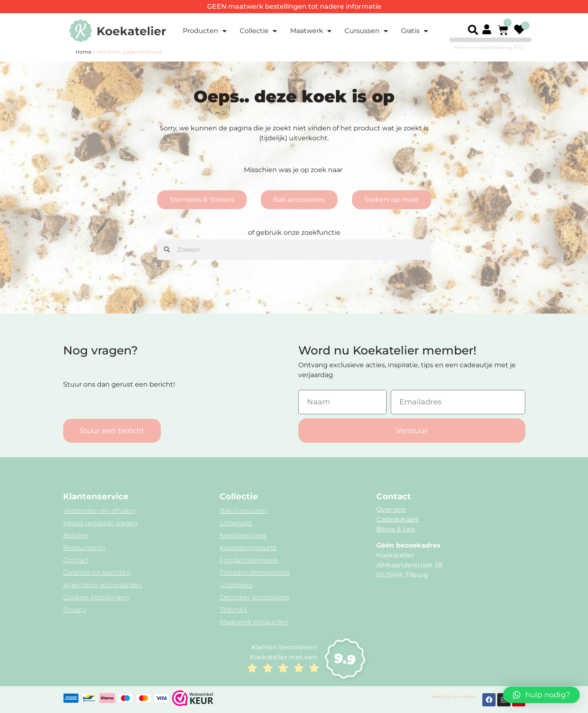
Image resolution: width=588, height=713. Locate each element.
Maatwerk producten (254, 622)
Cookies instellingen (96, 597)
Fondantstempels (249, 560)
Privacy (74, 610)
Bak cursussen (243, 511)
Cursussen (366, 31)
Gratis (414, 31)
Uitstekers (236, 585)
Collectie (258, 31)
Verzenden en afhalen (99, 511)
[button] (473, 30)
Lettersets (236, 523)
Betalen (76, 535)
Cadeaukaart (398, 519)
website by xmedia (454, 696)
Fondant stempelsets (255, 573)
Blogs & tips (396, 529)
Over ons (391, 509)
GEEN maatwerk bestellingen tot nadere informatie (294, 6)
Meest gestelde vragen (100, 523)
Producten (205, 31)
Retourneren (84, 548)
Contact (76, 560)
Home (83, 52)
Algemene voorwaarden (103, 585)
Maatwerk (311, 31)
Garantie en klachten (97, 573)
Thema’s (233, 610)
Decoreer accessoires (254, 597)
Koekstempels (243, 535)
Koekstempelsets (248, 548)
